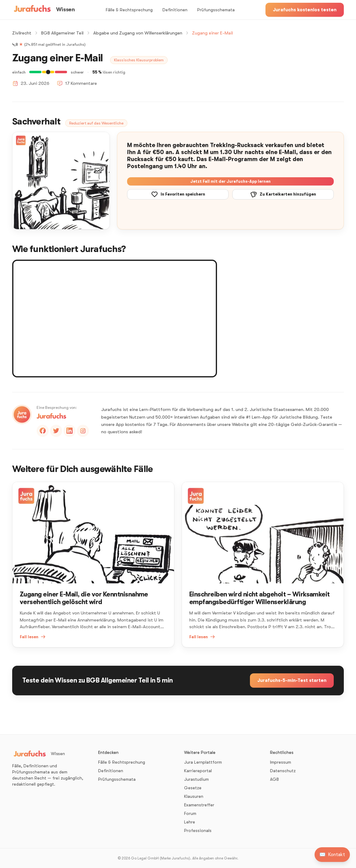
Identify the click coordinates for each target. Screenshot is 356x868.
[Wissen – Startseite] (43, 10)
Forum (190, 813)
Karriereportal (198, 771)
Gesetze (193, 788)
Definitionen (175, 10)
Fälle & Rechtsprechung (129, 10)
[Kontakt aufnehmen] (332, 855)
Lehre (190, 822)
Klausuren (194, 796)
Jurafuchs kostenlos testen (305, 10)
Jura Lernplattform (203, 762)
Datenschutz (283, 771)
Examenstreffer (199, 805)
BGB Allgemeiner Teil (62, 33)
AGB (274, 779)
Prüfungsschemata (216, 10)
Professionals (198, 830)
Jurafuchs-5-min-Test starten (292, 680)
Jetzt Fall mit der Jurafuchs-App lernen (230, 181)
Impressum (281, 762)
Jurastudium (196, 779)
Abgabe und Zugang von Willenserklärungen (138, 33)
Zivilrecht (22, 33)
